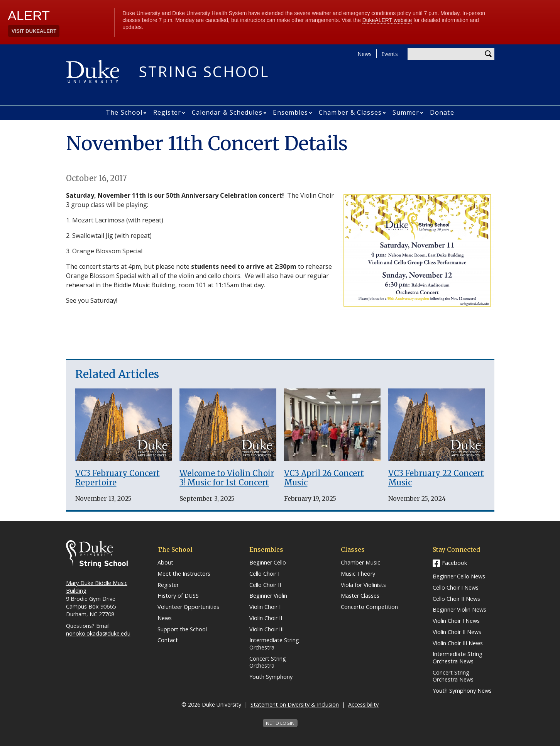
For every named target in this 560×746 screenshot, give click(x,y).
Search (489, 54)
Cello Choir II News (456, 599)
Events (390, 54)
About (165, 563)
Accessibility (363, 704)
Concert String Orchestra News (453, 676)
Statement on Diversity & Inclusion (295, 704)
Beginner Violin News (459, 610)
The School (124, 112)
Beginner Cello (268, 563)
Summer (406, 112)
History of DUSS (178, 596)
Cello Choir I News (456, 588)
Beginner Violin (268, 596)
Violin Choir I (265, 607)
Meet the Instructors (184, 574)
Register (167, 112)
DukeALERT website (387, 20)
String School (204, 71)
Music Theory (358, 574)
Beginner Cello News (459, 576)
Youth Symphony (271, 677)
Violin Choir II (266, 618)
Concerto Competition (369, 607)
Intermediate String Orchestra (274, 644)
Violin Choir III (266, 629)
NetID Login (280, 723)
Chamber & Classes (350, 112)
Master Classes (360, 596)
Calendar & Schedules (227, 112)
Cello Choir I (264, 574)
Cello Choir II (265, 585)
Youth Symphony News (462, 691)
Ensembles (290, 112)
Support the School (182, 629)
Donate (442, 112)
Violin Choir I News (456, 621)
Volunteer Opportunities (188, 607)
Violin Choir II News (457, 632)
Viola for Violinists (363, 585)
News (365, 54)
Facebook (454, 563)
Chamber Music (360, 563)
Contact (168, 640)
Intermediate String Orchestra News (458, 658)
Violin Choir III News (458, 643)
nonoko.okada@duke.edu (98, 633)
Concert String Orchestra (268, 662)
